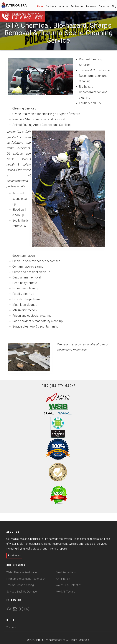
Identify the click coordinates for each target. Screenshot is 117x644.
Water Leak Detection (69, 585)
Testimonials (77, 6)
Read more (15, 555)
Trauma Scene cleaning (20, 585)
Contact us (104, 6)
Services (51, 6)
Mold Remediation (67, 572)
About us (64, 6)
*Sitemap (12, 627)
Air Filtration (63, 579)
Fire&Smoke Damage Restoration (26, 579)
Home (40, 6)
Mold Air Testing (65, 592)
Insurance (91, 6)
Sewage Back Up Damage (22, 592)
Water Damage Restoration (22, 572)
